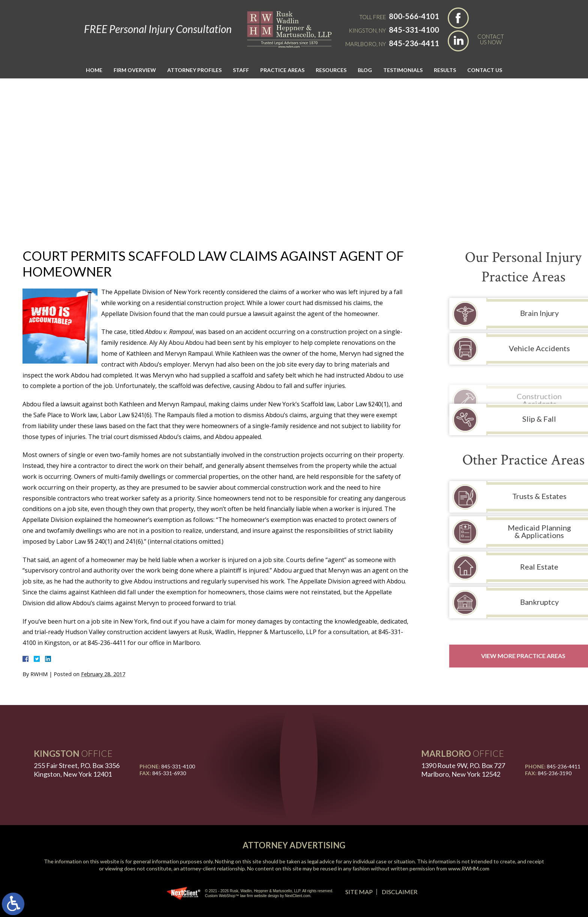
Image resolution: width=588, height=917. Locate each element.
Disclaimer (400, 892)
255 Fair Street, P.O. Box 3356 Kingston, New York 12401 (77, 770)
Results (445, 70)
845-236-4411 (414, 43)
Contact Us (485, 70)
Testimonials (403, 70)
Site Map (359, 892)
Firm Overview (135, 70)
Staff (241, 70)
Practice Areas (282, 70)
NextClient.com (298, 896)
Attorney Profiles (194, 70)
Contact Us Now (491, 39)
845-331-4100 (414, 30)
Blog (365, 70)
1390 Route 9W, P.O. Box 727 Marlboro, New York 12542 (463, 770)
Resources (331, 70)
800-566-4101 (414, 16)
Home (94, 70)
